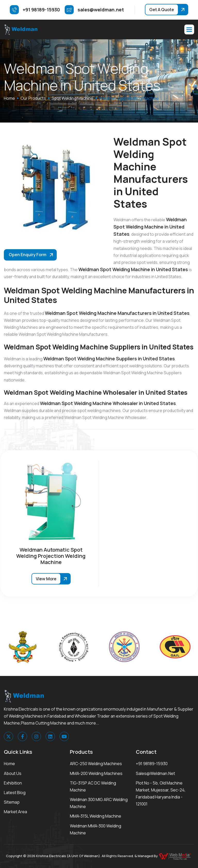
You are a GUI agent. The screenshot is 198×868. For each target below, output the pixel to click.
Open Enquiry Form (28, 255)
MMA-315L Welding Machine (96, 816)
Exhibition (13, 783)
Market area (15, 812)
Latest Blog (15, 793)
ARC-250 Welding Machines (96, 764)
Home (9, 764)
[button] (189, 29)
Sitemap (12, 802)
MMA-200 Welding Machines (96, 773)
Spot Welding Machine (72, 98)
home (9, 98)
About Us (13, 773)
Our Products (33, 98)
